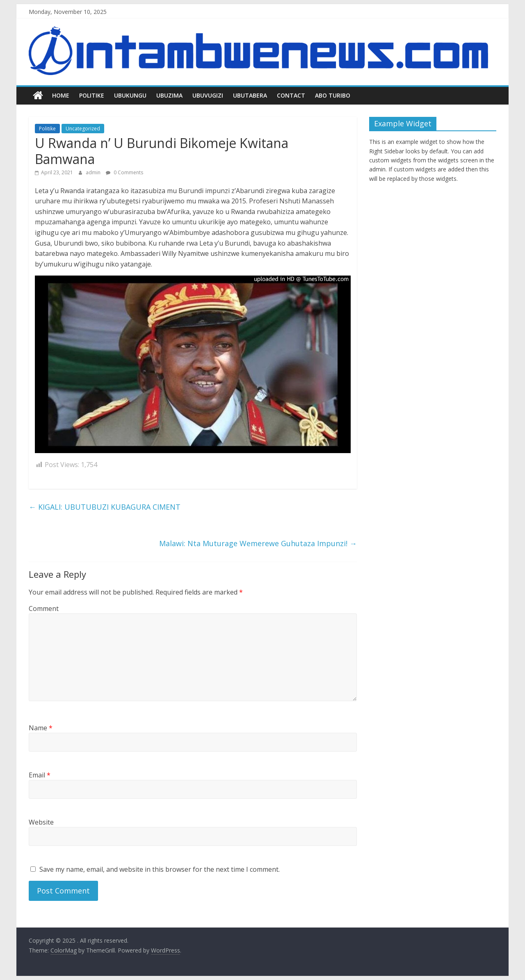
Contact (291, 95)
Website (41, 822)
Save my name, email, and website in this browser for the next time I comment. (160, 869)
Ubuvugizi (208, 95)
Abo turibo (333, 95)
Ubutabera (250, 95)
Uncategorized (83, 129)
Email (40, 775)
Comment (44, 609)
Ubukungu (130, 95)
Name (41, 728)
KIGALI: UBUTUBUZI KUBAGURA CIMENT (105, 507)
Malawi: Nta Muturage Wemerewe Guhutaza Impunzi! (258, 543)
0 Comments (124, 172)
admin (94, 172)
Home (61, 95)
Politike (92, 95)
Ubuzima (169, 95)
